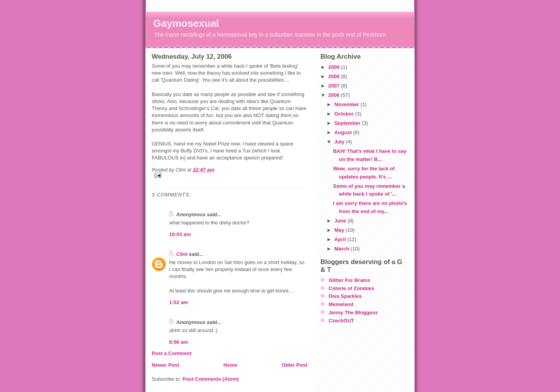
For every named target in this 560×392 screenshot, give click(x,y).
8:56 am (178, 342)
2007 (335, 86)
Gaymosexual (186, 23)
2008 (335, 76)
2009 (335, 67)
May (340, 230)
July (340, 142)
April (341, 239)
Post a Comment (172, 353)
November (347, 104)
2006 (335, 95)
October (345, 114)
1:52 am (178, 302)
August (344, 132)
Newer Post (165, 365)
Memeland (341, 304)
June (341, 221)
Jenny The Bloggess (353, 312)
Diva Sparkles (345, 296)
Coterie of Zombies (352, 288)
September (348, 123)
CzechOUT (341, 321)
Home (230, 365)
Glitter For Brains (349, 280)
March (343, 249)
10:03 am (180, 234)
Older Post (294, 365)
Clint (182, 254)
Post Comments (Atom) (211, 379)
